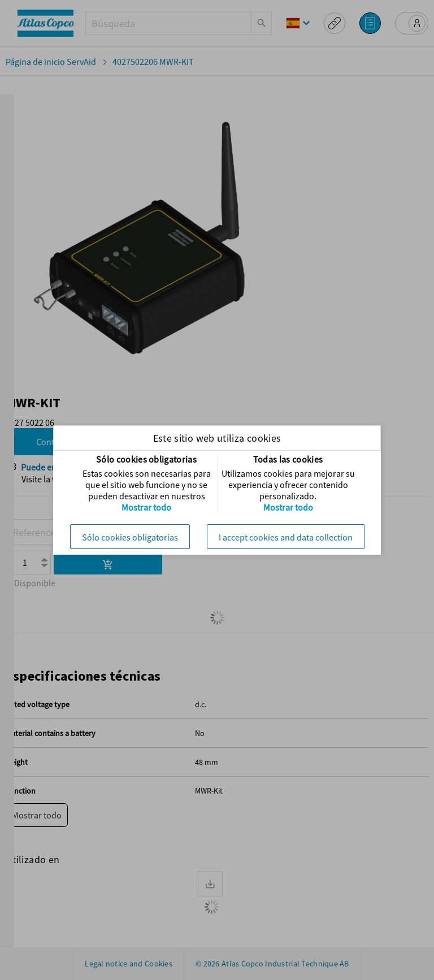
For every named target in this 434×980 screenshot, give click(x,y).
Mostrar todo (146, 507)
